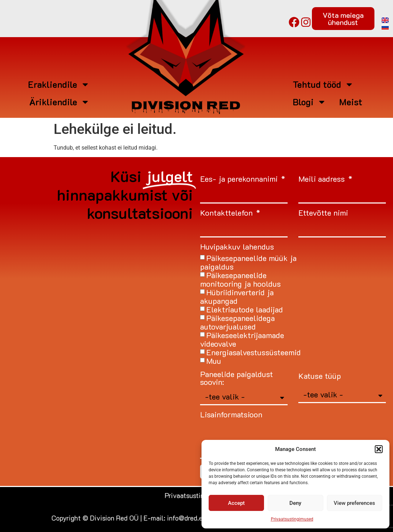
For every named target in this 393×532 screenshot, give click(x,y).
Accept (236, 503)
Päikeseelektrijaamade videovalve (242, 339)
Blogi (309, 102)
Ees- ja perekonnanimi (240, 179)
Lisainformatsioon (231, 415)
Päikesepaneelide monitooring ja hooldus (240, 279)
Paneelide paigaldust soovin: (237, 379)
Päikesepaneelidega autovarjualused (237, 322)
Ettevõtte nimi (323, 213)
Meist (351, 102)
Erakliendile (59, 84)
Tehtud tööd (323, 84)
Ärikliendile (59, 102)
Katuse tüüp (320, 377)
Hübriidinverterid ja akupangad (237, 297)
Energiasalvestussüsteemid (253, 352)
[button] (379, 449)
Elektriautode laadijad (245, 309)
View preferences (354, 503)
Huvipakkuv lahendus (237, 247)
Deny (295, 503)
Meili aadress (323, 179)
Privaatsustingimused (292, 519)
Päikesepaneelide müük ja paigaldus (248, 262)
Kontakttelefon (227, 213)
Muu (214, 361)
